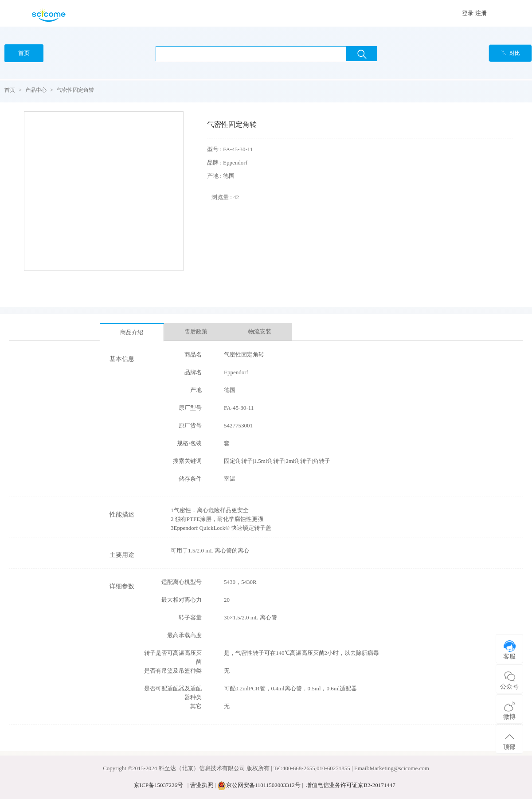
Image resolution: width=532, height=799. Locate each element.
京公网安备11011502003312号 (263, 785)
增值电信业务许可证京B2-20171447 (351, 785)
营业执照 (202, 785)
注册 (481, 13)
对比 (510, 53)
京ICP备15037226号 (158, 785)
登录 (468, 13)
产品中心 (36, 90)
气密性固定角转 (75, 90)
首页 (10, 90)
